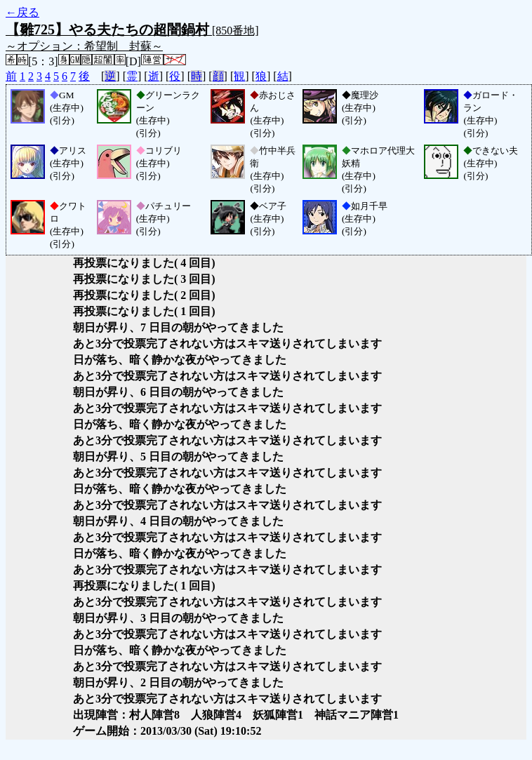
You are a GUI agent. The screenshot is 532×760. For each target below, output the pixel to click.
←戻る (22, 12)
